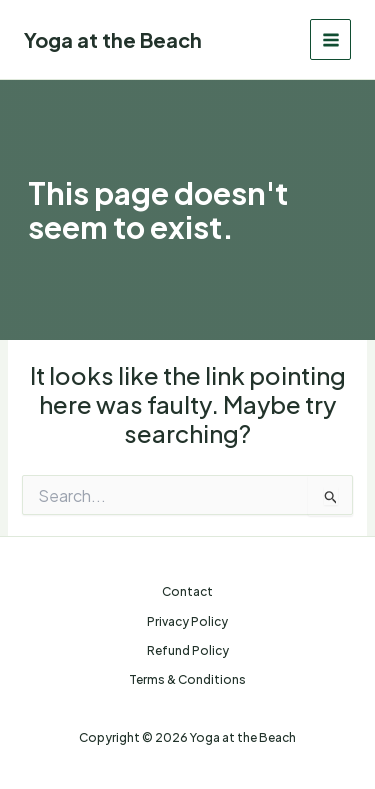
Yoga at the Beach (113, 39)
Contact (187, 591)
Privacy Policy (187, 621)
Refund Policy (188, 650)
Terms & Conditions (187, 679)
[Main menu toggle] (330, 39)
